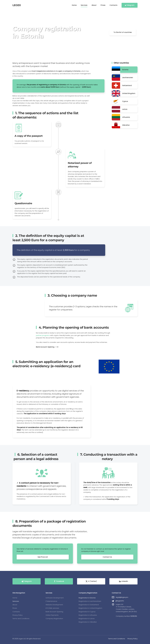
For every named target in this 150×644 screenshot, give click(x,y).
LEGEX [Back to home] (17, 5)
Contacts (113, 5)
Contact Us (107, 557)
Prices (103, 5)
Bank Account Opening (45, 347)
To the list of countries (123, 32)
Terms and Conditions (117, 639)
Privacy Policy (132, 639)
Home (74, 5)
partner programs (43, 335)
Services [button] (84, 5)
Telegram (130, 5)
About (94, 5)
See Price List (43, 557)
